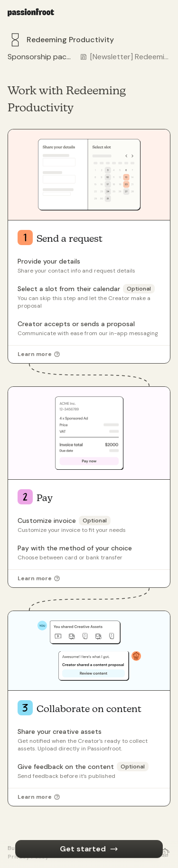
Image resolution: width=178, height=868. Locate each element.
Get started (89, 849)
